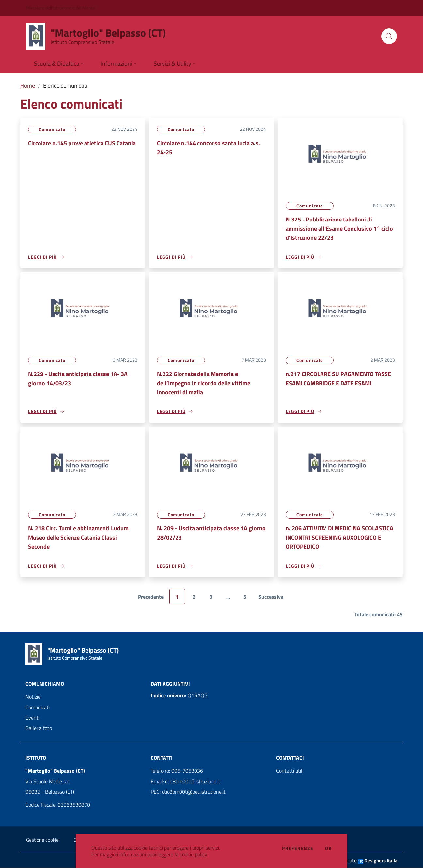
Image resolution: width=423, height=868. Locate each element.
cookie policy (193, 854)
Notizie (33, 697)
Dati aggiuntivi (170, 684)
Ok (328, 848)
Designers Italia (378, 861)
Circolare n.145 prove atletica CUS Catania (82, 143)
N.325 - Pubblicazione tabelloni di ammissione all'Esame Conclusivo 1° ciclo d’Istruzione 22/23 (339, 228)
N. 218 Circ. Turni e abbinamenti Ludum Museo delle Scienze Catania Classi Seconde (78, 538)
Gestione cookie (42, 840)
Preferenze (298, 848)
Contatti (162, 758)
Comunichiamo (45, 684)
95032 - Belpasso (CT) (50, 792)
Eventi (32, 718)
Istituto (36, 758)
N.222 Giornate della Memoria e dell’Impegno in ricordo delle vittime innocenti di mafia (204, 383)
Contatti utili (290, 771)
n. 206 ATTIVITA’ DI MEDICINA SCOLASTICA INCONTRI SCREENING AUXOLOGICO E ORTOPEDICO (339, 538)
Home (28, 86)
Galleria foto (39, 728)
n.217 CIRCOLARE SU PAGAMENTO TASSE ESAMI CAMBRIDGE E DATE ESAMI (338, 379)
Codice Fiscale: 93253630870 (58, 805)
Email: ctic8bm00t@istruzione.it (186, 782)
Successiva (271, 597)
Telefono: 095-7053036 (177, 771)
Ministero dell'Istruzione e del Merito (61, 8)
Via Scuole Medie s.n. (48, 782)
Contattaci (290, 758)
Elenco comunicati (65, 86)
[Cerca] (389, 36)
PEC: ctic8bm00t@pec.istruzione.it (188, 792)
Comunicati (38, 708)
